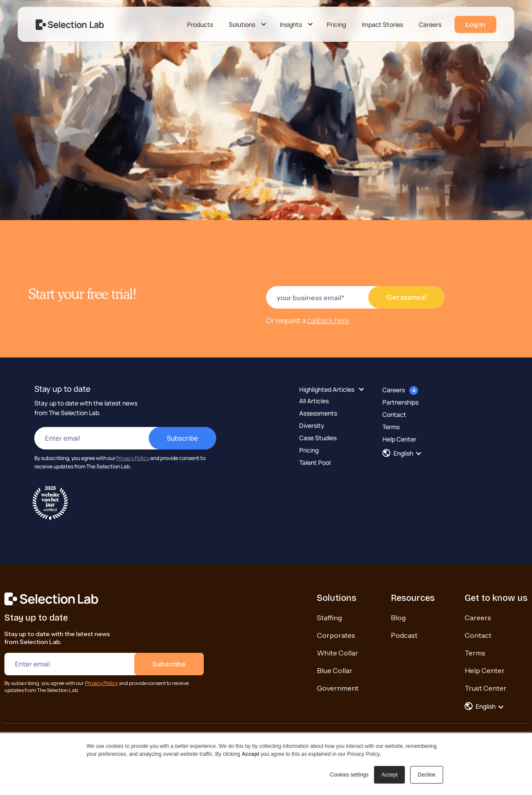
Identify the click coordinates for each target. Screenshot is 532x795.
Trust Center (486, 688)
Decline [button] (426, 775)
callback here (328, 320)
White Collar (338, 653)
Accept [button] (390, 775)
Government (338, 688)
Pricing (336, 24)
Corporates (336, 635)
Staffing (329, 618)
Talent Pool (315, 462)
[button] (246, 25)
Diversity (312, 425)
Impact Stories (382, 24)
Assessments (318, 413)
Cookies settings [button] (349, 775)
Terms (391, 427)
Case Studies (318, 438)
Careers (430, 24)
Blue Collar (335, 670)
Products (200, 24)
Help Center (399, 439)
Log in (475, 24)
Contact (394, 414)
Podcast (404, 635)
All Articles (314, 401)
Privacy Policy (133, 458)
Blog (398, 618)
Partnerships (400, 402)
